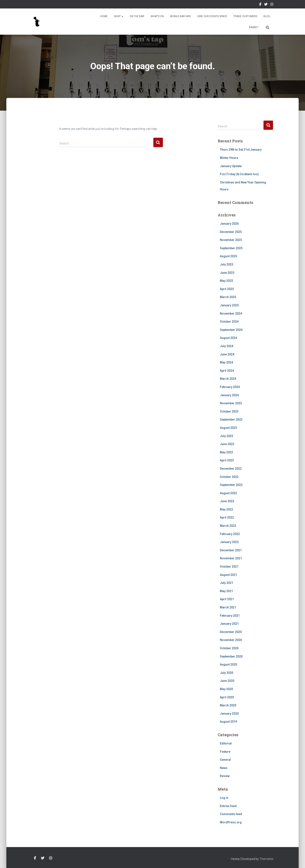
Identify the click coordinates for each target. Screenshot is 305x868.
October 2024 (229, 322)
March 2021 (228, 607)
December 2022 (231, 469)
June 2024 (227, 354)
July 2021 (227, 583)
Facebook (260, 5)
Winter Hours (229, 158)
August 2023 (228, 428)
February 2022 (230, 534)
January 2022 (229, 542)
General (225, 760)
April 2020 (227, 697)
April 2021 (227, 599)
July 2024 (227, 346)
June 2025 (227, 273)
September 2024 (231, 330)
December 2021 (231, 550)
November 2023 (231, 403)
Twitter (266, 5)
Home (104, 16)
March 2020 (228, 705)
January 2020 (229, 714)
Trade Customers (245, 16)
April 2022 (227, 517)
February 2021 (230, 616)
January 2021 (229, 624)
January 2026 (229, 224)
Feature (225, 752)
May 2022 (226, 509)
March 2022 (228, 526)
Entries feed (228, 806)
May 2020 (226, 689)
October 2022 (229, 477)
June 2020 (227, 681)
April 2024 (227, 371)
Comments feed (231, 814)
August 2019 (228, 722)
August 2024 (228, 338)
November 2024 (231, 314)
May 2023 (226, 452)
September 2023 (231, 420)
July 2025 (227, 264)
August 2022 (228, 493)
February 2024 (230, 387)
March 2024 (228, 379)
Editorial (226, 743)
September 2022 (231, 485)
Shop (119, 16)
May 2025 (226, 281)
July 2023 (227, 436)
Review (225, 776)
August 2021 (228, 575)
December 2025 (231, 232)
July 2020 (227, 673)
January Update (231, 166)
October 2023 (229, 411)
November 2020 (231, 640)
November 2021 (231, 558)
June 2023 (227, 444)
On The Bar (137, 16)
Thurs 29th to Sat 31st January (241, 150)
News (224, 768)
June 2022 (227, 501)
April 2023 (227, 460)
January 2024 (229, 395)
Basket (254, 27)
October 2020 (229, 648)
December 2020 (231, 632)
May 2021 (226, 591)
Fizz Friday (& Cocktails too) (239, 174)
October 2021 (229, 567)
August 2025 (228, 256)
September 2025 (231, 248)
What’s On (157, 16)
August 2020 (228, 664)
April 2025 (227, 289)
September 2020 (231, 656)
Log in (224, 798)
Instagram (272, 5)
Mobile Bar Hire (181, 16)
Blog (267, 16)
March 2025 (228, 297)
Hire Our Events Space (212, 16)
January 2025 (229, 305)
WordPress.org (231, 822)
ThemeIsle (266, 859)
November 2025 (231, 240)
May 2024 (226, 362)
